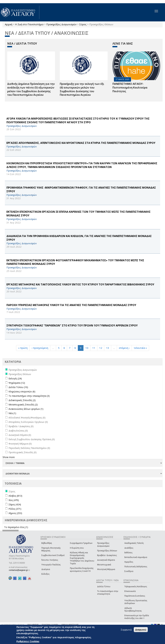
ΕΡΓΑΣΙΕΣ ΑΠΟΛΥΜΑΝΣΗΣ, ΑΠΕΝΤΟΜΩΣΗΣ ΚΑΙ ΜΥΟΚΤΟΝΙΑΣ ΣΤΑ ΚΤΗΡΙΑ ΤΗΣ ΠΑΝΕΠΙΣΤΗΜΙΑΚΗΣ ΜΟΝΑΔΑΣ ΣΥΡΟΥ (81, 143)
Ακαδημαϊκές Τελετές (134, 543)
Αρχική (9, 24)
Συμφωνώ (126, 630)
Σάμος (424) (15, 504)
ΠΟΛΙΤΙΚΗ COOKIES (50, 624)
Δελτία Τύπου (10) (18, 387)
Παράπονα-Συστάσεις (135, 596)
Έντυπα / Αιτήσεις (50, 560)
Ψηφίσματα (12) (17, 383)
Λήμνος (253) (15, 513)
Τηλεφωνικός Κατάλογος (136, 586)
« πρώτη (23, 348)
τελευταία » (140, 348)
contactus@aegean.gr (19, 570)
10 (87, 348)
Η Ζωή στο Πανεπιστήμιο (29, 24)
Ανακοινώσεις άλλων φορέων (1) (26, 409)
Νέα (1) (12, 413)
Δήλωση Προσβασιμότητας (133, 609)
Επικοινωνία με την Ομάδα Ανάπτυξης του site (137, 617)
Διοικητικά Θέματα (106, 560)
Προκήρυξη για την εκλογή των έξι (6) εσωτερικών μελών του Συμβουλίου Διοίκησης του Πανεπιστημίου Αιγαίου (82, 89)
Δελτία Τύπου (104, 586)
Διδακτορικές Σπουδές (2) (22, 400)
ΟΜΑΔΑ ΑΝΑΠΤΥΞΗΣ (70, 624)
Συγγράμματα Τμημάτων (81, 543)
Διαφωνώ (141, 630)
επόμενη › (124, 348)
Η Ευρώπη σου (77, 548)
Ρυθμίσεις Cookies (28, 641)
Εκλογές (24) (15, 378)
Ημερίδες (129, 562)
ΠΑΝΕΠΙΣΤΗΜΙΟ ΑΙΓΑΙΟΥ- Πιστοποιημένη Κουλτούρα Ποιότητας (130, 88)
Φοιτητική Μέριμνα (106, 569)
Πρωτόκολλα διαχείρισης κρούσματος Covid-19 (82, 570)
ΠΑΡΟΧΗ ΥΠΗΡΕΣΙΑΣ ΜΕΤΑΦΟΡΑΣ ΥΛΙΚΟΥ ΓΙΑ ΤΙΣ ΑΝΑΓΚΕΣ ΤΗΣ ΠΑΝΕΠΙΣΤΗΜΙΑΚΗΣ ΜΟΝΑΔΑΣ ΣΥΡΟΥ (71, 305)
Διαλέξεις (129, 548)
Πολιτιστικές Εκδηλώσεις (136, 567)
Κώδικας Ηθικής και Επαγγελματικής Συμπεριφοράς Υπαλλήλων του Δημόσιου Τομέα (82, 558)
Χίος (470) (14, 500)
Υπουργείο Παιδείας (51, 565)
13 (108, 348)
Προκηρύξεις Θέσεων (107, 551)
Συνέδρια (129, 571)
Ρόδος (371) (15, 509)
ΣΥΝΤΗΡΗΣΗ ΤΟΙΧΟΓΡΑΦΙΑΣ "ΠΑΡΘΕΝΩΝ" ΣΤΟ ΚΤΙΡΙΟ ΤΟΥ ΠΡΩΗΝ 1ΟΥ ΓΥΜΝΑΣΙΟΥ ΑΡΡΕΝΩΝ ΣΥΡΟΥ (72, 325)
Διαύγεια (46, 569)
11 (94, 348)
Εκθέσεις (128, 553)
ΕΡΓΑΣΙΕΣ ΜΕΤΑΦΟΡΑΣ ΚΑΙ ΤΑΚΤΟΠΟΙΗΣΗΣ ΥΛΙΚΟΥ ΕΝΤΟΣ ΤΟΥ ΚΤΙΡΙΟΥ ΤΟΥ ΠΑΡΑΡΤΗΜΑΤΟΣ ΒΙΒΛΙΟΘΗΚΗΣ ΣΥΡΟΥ (80, 284)
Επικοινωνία (130, 591)
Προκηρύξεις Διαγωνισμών (61, 24)
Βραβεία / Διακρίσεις (107, 555)
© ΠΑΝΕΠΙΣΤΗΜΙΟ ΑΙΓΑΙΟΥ (13, 624)
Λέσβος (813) (15, 496)
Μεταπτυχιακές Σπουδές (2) (23, 405)
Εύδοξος (45, 574)
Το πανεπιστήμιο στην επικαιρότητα (108, 593)
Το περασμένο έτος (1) (16, 527)
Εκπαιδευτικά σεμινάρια (136, 557)
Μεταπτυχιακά (104, 565)
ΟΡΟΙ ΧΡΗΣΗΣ (33, 624)
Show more (9, 457)
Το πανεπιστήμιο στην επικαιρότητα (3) (29, 396)
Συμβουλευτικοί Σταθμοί (53, 555)
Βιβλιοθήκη (47, 543)
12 (101, 348)
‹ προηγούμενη (40, 348)
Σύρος (83, 24)
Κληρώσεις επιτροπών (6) (22, 391)
